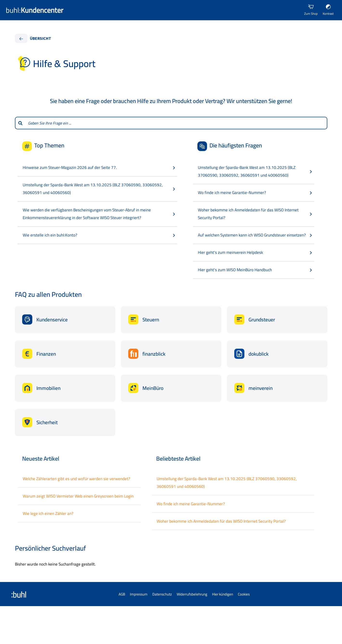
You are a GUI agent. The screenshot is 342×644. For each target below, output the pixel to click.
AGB (122, 594)
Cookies (244, 594)
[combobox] (176, 123)
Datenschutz (162, 594)
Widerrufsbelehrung (192, 594)
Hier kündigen (223, 594)
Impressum (139, 594)
